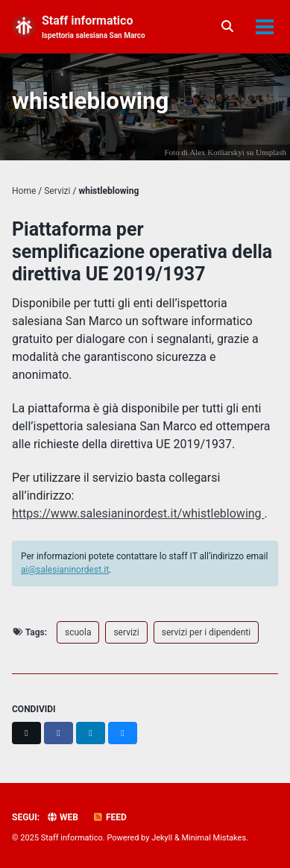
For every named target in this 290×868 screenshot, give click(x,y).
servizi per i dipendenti (206, 632)
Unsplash (271, 152)
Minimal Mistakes (214, 838)
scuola (78, 632)
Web (62, 817)
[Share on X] (26, 733)
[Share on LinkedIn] (91, 733)
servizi (126, 632)
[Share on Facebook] (59, 733)
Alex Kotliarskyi (217, 152)
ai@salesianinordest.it (65, 570)
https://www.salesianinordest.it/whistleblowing (138, 513)
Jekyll (162, 838)
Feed (110, 817)
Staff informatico (94, 27)
